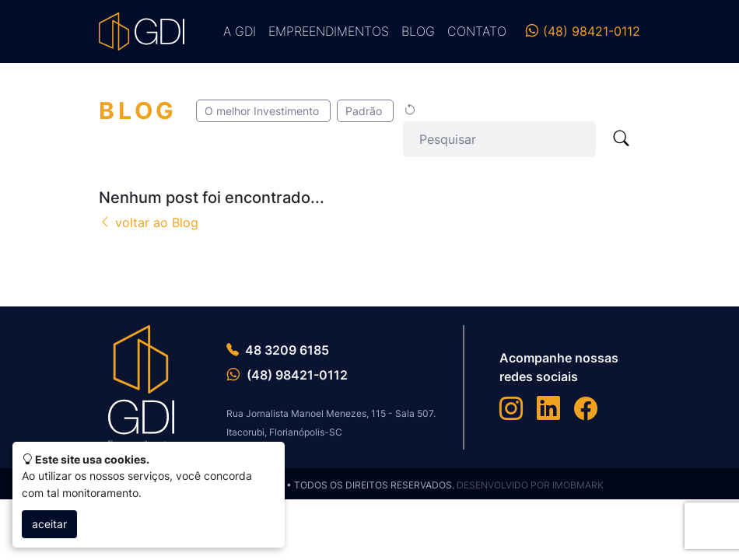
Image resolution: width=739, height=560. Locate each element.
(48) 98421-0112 (583, 31)
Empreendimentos (329, 31)
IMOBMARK (578, 485)
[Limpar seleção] (410, 110)
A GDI (240, 31)
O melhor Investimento (263, 111)
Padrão (365, 111)
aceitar (49, 524)
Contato (477, 31)
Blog (418, 31)
